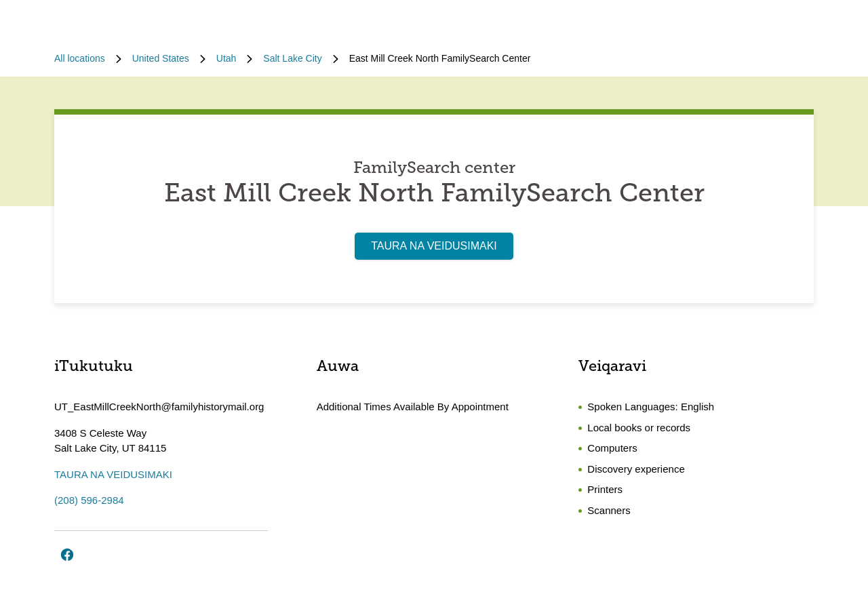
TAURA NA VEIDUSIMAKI (434, 246)
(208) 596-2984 (89, 500)
